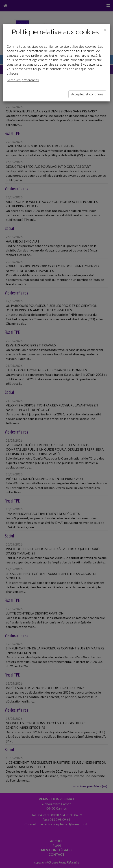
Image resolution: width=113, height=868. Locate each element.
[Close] (105, 30)
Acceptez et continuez (87, 94)
